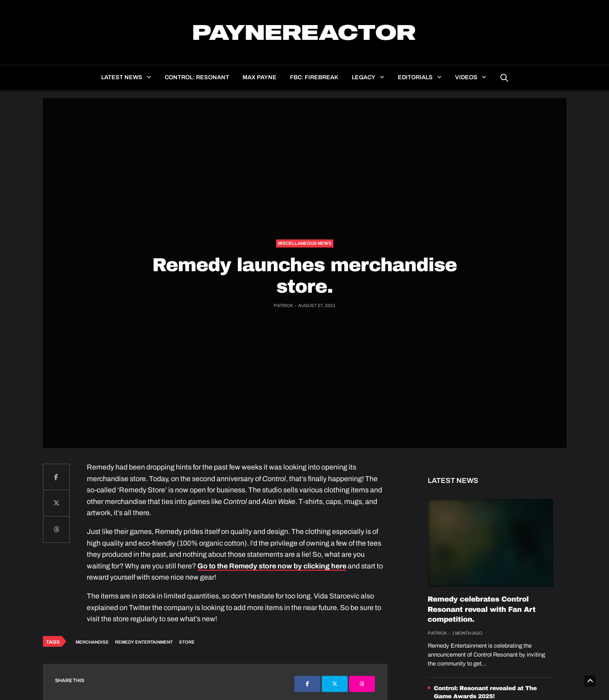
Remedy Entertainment (144, 642)
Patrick (283, 305)
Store (187, 642)
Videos (466, 77)
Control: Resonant (197, 77)
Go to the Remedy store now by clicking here (272, 566)
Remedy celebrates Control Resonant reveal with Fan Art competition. (482, 610)
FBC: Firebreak (314, 77)
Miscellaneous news (305, 243)
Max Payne (260, 77)
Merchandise (92, 642)
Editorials (415, 77)
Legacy (364, 77)
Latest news (122, 77)
